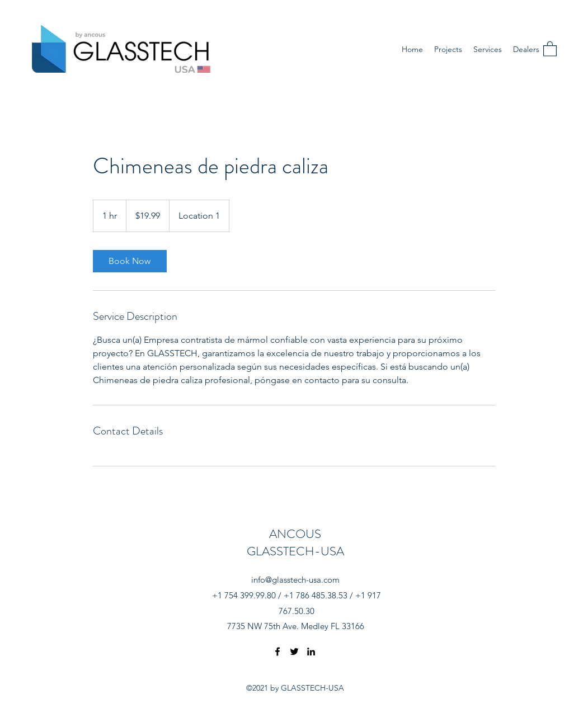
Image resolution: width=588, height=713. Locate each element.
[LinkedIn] (311, 651)
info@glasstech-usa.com (295, 580)
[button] (550, 48)
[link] (130, 261)
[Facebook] (277, 651)
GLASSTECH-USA (295, 551)
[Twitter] (294, 651)
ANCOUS (295, 534)
